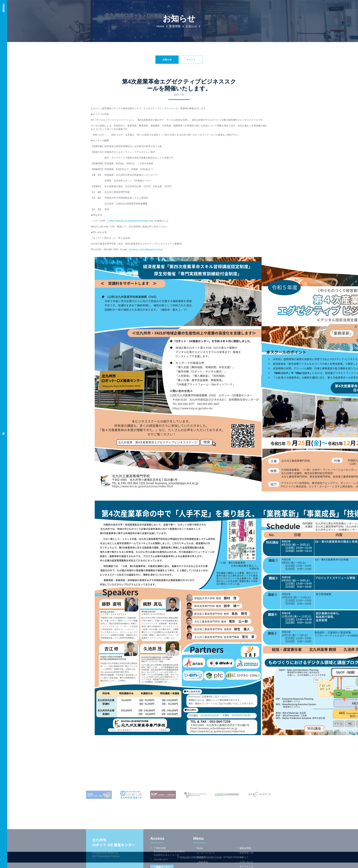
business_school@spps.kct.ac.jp (146, 249)
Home (160, 26)
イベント (191, 60)
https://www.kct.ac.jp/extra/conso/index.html (131, 221)
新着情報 (175, 26)
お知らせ (191, 26)
